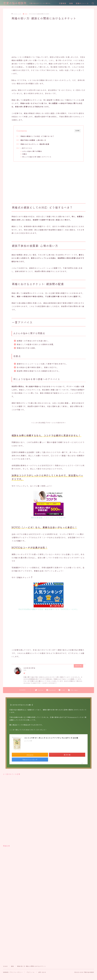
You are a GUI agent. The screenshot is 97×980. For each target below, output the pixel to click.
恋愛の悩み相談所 (15, 3)
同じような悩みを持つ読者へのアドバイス (37, 157)
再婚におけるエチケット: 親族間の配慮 (35, 144)
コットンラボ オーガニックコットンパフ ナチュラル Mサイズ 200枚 (51, 738)
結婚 (71, 3)
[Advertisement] (46, 38)
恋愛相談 (63, 3)
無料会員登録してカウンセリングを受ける (49, 518)
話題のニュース (82, 3)
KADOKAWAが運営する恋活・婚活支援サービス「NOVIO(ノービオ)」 (48, 609)
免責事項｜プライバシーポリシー (13, 972)
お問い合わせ (42, 972)
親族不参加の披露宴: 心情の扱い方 (33, 140)
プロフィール (30, 972)
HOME (5, 966)
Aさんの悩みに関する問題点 (32, 151)
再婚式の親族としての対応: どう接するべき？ (37, 136)
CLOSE (78, 131)
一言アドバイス (26, 148)
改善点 (25, 154)
